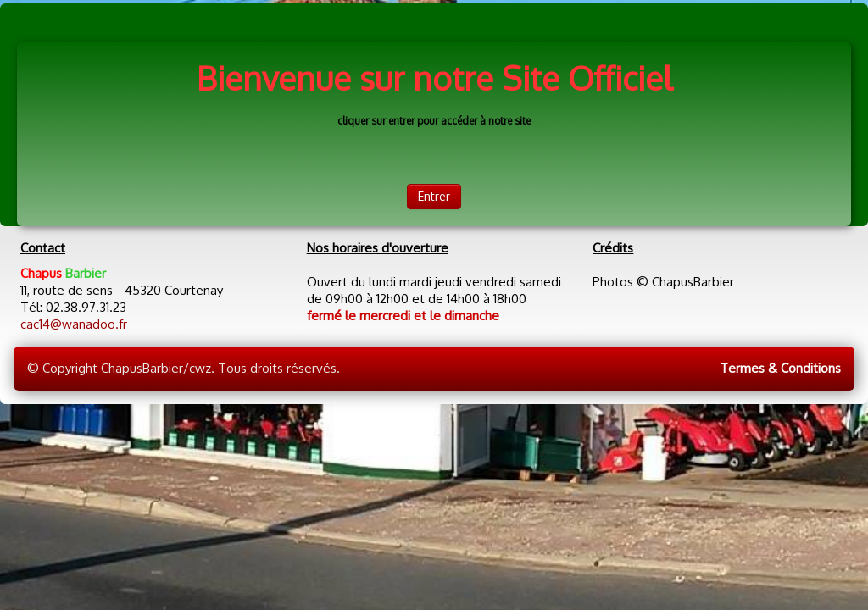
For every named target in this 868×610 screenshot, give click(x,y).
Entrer (434, 196)
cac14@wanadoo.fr (74, 324)
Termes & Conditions (780, 368)
